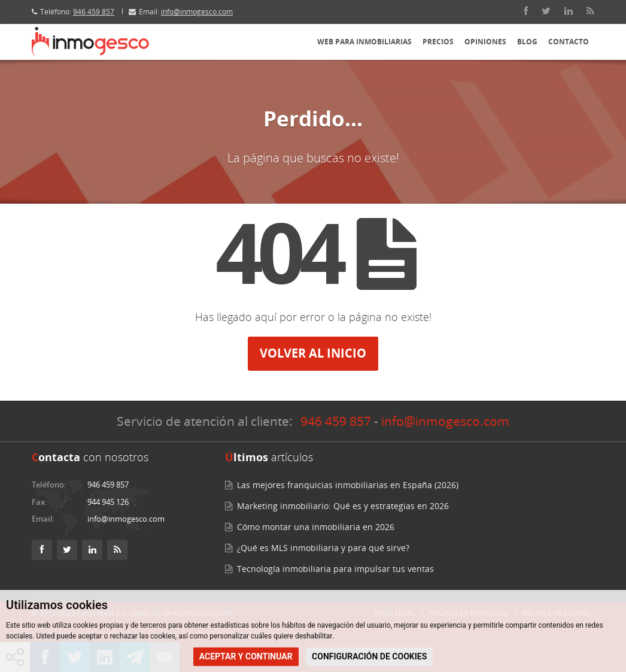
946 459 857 (94, 12)
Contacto (569, 42)
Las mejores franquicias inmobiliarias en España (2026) (348, 485)
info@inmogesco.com (197, 12)
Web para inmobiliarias (364, 42)
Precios (438, 42)
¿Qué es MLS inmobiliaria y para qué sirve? (323, 548)
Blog (527, 42)
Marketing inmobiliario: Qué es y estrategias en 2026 (343, 506)
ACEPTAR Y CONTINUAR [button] (246, 656)
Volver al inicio (313, 353)
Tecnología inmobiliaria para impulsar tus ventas (335, 569)
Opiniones (485, 42)
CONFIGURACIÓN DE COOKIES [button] (369, 656)
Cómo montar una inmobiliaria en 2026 (316, 527)
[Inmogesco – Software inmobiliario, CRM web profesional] (90, 42)
